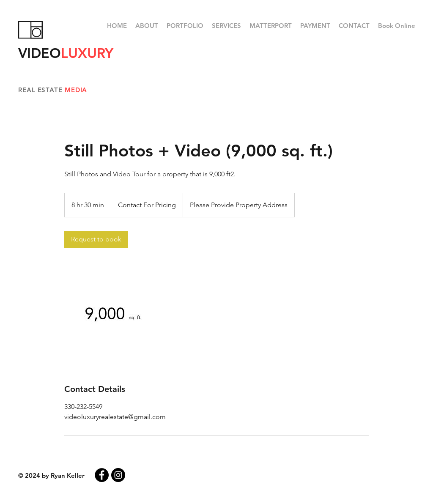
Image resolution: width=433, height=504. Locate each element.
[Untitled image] (113, 315)
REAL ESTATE (41, 90)
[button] (185, 26)
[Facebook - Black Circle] (102, 475)
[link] (96, 239)
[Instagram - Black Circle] (118, 475)
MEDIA (76, 90)
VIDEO (66, 53)
